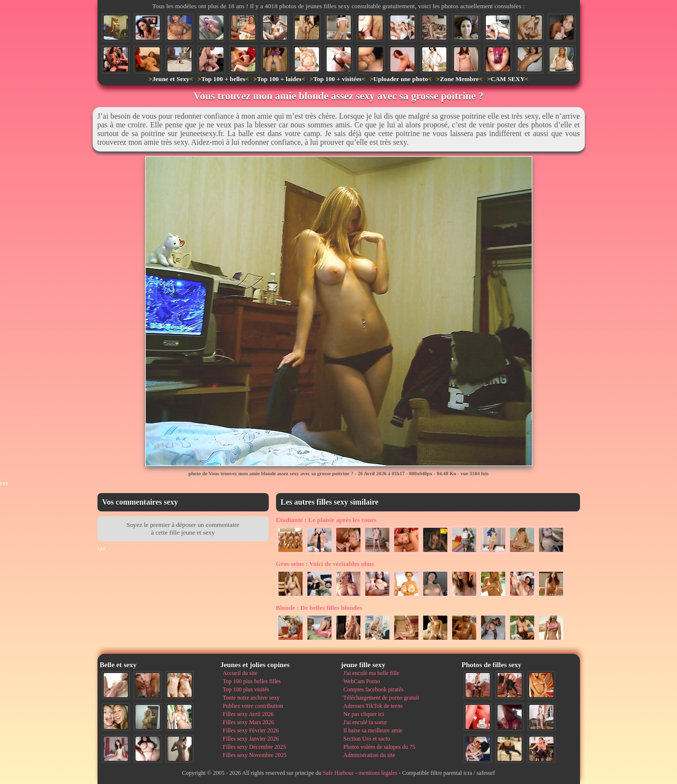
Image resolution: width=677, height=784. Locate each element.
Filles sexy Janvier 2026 (251, 739)
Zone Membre (459, 79)
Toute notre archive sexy (251, 698)
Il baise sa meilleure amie (373, 730)
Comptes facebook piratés (374, 689)
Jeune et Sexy (171, 79)
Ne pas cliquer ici (364, 714)
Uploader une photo (401, 79)
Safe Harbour (338, 773)
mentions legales (378, 773)
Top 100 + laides (279, 79)
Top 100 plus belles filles (252, 681)
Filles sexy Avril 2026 (248, 714)
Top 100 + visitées (337, 79)
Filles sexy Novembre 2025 (255, 755)
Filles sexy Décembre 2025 (255, 747)
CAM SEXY (508, 79)
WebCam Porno (362, 681)
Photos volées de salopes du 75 (380, 747)
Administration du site (369, 755)
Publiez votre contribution (253, 706)
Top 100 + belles (223, 79)
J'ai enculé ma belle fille (372, 673)
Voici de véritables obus (325, 564)
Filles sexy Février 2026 (251, 730)
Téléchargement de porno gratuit (381, 698)
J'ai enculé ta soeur (365, 722)
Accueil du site (240, 673)
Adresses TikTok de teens (373, 706)
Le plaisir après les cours (326, 520)
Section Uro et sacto (367, 739)
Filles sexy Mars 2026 (249, 722)
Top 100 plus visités (246, 689)
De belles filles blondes (319, 608)
